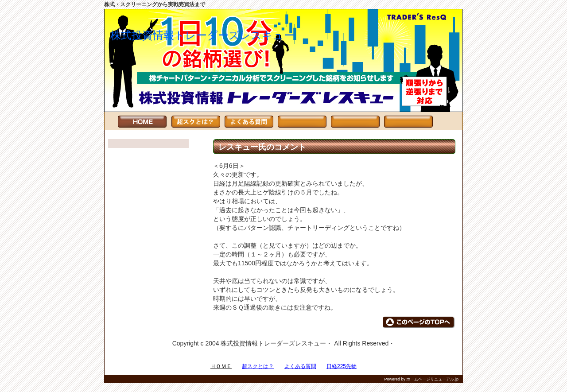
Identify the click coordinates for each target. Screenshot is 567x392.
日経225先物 (342, 366)
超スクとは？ (258, 366)
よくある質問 (300, 366)
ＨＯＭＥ (221, 366)
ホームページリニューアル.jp (432, 379)
